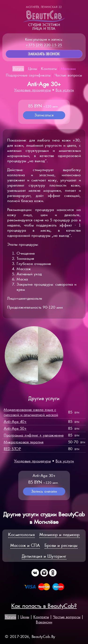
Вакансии (44, 622)
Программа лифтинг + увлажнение (34, 435)
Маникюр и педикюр (60, 535)
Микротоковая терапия (24, 442)
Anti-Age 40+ (15, 422)
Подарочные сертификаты (28, 75)
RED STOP (12, 449)
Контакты (49, 69)
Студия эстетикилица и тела (44, 18)
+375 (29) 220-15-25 (44, 45)
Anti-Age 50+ (15, 428)
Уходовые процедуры (32, 90)
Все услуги (65, 90)
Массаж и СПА (25, 545)
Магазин (68, 69)
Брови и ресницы (61, 545)
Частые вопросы (68, 75)
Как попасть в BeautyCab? (44, 606)
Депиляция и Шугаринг (44, 556)
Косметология (21, 535)
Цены (33, 69)
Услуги (18, 69)
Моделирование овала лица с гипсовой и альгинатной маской (31, 412)
